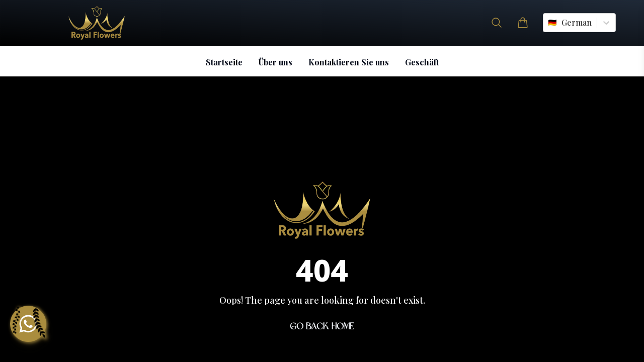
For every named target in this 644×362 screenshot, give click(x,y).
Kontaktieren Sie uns (349, 62)
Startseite (224, 62)
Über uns (275, 62)
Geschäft (422, 62)
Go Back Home (322, 326)
